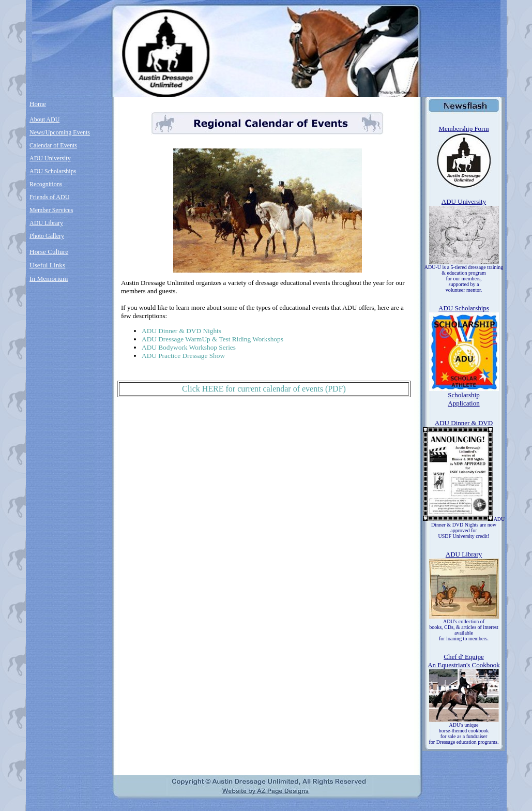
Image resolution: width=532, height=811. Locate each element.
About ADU (44, 119)
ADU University (50, 158)
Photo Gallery (47, 236)
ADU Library (46, 223)
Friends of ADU (49, 197)
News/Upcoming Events (60, 132)
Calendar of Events (53, 145)
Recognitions (46, 184)
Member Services (51, 210)
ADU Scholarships (53, 171)
